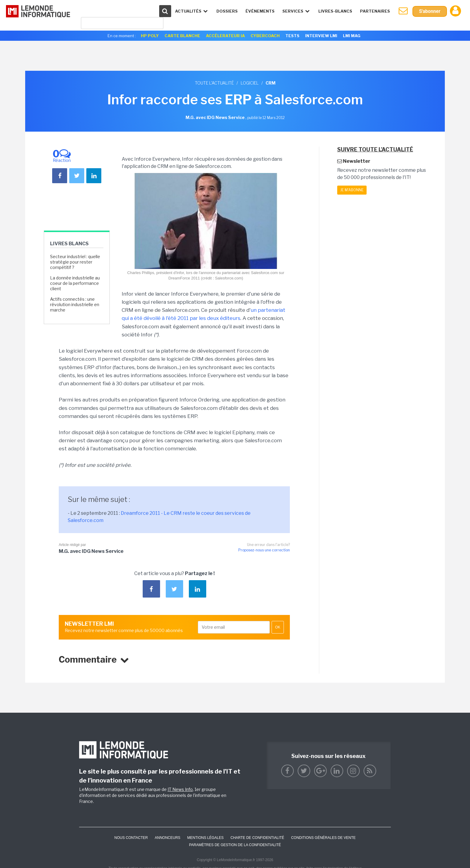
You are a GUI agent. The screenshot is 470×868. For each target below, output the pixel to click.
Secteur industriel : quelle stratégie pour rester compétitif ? (75, 262)
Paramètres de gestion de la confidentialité (235, 845)
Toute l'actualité (214, 83)
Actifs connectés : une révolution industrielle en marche (75, 304)
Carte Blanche (182, 36)
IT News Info (180, 789)
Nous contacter (131, 838)
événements (260, 11)
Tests (292, 36)
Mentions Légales (205, 838)
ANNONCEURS (167, 838)
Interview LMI (321, 36)
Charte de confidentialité (257, 838)
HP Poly (150, 36)
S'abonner (430, 11)
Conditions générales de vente (323, 838)
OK (278, 627)
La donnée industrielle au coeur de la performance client (75, 283)
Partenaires (375, 11)
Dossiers (227, 11)
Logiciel (250, 83)
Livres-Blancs (335, 11)
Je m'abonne (352, 190)
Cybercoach (265, 36)
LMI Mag (352, 36)
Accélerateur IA (225, 36)
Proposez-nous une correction (264, 550)
